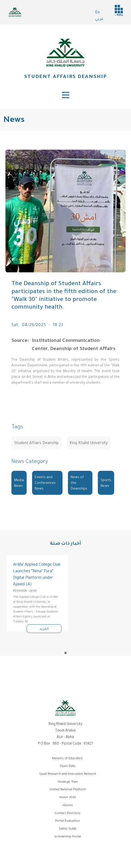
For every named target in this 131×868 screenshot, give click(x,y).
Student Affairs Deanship (65, 77)
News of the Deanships (79, 483)
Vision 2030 (68, 798)
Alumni (68, 806)
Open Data (68, 766)
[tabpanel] (37, 593)
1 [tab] (65, 653)
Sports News (106, 483)
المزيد (44, 629)
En (97, 13)
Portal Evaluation (68, 821)
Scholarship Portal (68, 837)
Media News (19, 483)
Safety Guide (68, 829)
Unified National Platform (68, 790)
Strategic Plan (68, 782)
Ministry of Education (68, 759)
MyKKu (119, 10)
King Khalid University (89, 444)
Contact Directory (68, 814)
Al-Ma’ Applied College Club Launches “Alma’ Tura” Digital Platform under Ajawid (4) (37, 575)
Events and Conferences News (45, 483)
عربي (99, 19)
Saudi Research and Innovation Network (68, 774)
